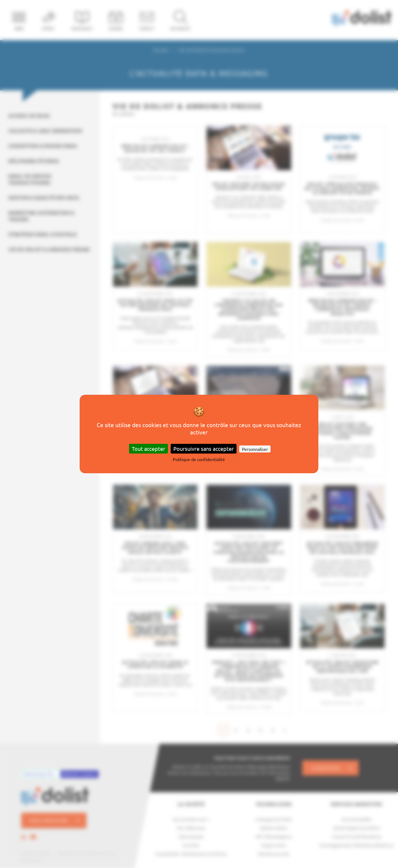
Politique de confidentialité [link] (199, 459)
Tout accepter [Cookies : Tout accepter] (149, 449)
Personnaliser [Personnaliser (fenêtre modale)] (255, 449)
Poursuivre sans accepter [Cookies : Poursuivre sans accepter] (204, 449)
